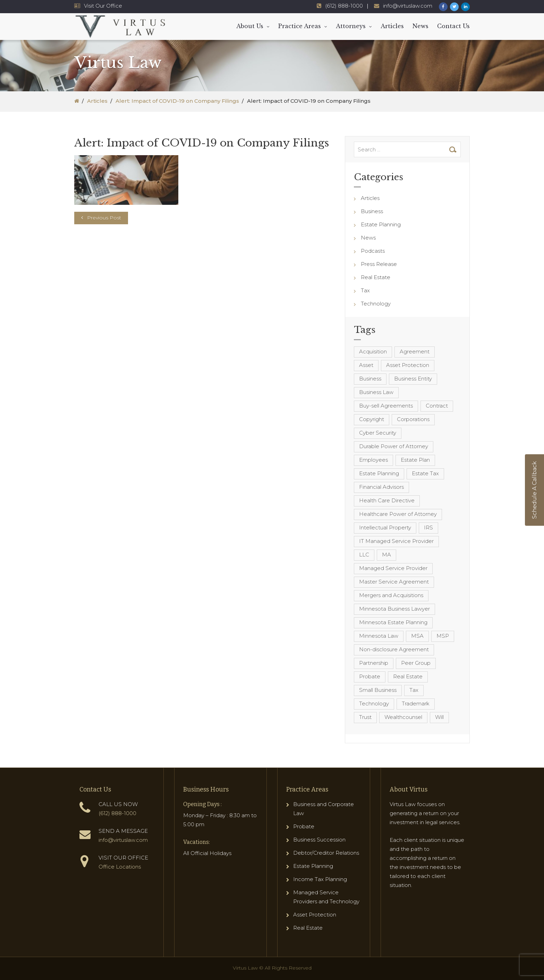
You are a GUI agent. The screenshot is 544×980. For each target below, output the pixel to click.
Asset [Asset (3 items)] (366, 365)
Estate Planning (381, 224)
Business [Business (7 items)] (370, 379)
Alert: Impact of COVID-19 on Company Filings (177, 101)
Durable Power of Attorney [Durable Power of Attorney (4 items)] (394, 446)
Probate (304, 826)
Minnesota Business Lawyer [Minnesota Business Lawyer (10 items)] (394, 609)
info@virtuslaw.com (123, 840)
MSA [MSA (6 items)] (417, 636)
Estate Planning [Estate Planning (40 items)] (379, 473)
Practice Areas (300, 26)
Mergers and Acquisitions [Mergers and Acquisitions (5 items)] (391, 595)
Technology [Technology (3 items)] (374, 703)
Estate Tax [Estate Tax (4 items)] (425, 473)
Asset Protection (315, 915)
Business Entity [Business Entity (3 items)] (413, 379)
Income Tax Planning (320, 879)
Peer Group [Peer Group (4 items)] (416, 663)
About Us (250, 26)
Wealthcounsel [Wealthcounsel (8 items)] (403, 717)
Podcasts (373, 251)
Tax (365, 290)
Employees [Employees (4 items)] (373, 460)
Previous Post (104, 218)
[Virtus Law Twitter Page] (454, 7)
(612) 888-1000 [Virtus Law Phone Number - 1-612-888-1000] (344, 6)
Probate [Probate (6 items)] (370, 676)
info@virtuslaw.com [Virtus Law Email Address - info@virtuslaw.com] (408, 6)
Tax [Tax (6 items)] (414, 690)
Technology (376, 304)
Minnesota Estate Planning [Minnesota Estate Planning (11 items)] (393, 622)
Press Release (379, 264)
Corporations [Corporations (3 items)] (413, 419)
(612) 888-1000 (117, 813)
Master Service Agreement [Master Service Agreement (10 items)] (394, 582)
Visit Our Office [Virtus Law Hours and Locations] (103, 6)
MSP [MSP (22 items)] (443, 636)
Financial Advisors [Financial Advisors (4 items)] (381, 487)
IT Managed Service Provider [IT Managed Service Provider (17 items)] (396, 541)
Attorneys (351, 26)
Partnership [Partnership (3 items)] (374, 663)
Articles (392, 26)
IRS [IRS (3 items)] (428, 527)
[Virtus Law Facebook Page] (443, 7)
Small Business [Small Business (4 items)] (378, 690)
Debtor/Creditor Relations (326, 853)
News (420, 26)
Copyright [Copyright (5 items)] (372, 419)
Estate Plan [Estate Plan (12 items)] (415, 460)
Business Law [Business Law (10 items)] (376, 392)
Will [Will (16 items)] (439, 717)
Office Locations (120, 867)
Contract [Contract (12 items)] (437, 406)
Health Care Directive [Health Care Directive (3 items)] (387, 500)
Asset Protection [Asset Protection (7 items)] (408, 365)
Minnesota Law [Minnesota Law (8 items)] (379, 636)
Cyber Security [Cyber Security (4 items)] (378, 433)
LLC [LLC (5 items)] (364, 555)
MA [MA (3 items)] (386, 555)
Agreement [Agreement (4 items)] (415, 351)
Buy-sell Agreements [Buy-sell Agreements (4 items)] (386, 406)
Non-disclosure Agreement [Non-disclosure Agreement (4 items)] (394, 649)
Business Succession (319, 840)
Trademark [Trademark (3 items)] (416, 703)
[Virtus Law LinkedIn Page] (465, 7)
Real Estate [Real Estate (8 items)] (408, 676)
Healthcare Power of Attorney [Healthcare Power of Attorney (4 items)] (398, 514)
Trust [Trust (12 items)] (365, 717)
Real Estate (376, 277)
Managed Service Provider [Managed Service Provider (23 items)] (393, 568)
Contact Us (453, 26)
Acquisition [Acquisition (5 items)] (373, 351)
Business (372, 211)
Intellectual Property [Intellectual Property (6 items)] (385, 527)
